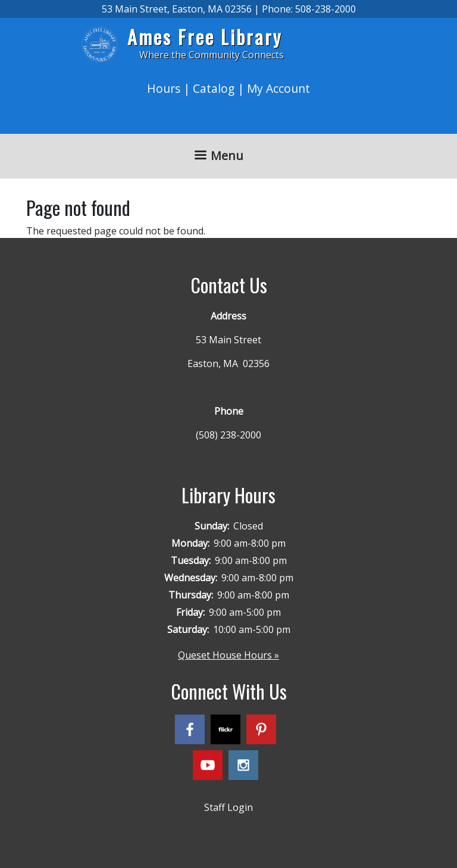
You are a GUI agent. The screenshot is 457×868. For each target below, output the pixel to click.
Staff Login (228, 807)
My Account (278, 88)
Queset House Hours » (228, 655)
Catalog (214, 88)
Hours (164, 88)
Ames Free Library (205, 37)
